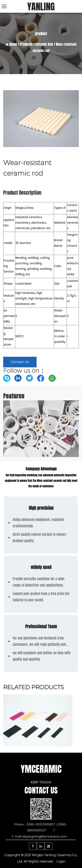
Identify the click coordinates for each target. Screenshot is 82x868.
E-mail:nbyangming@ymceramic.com (39, 837)
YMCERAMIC (41, 769)
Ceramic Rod (44, 44)
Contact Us (20, 362)
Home (13, 44)
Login (61, 861)
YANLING (41, 7)
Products (26, 44)
